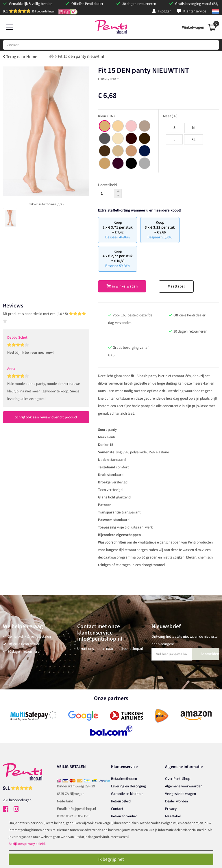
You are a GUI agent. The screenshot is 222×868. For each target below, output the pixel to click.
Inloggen (162, 11)
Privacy (171, 809)
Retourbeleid (121, 801)
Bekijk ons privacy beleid (27, 844)
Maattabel (176, 286)
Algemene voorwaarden (184, 786)
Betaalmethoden (124, 779)
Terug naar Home (20, 57)
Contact (117, 809)
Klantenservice (192, 11)
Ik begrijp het (111, 859)
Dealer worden (176, 801)
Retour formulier (124, 816)
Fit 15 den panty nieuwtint (81, 56)
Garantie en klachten (127, 794)
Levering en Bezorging (128, 786)
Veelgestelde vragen (181, 794)
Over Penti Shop (178, 779)
